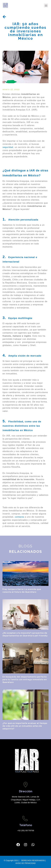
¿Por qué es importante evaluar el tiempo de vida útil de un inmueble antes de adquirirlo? (25, 726)
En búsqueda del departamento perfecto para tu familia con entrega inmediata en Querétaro (25, 680)
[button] (46, 5)
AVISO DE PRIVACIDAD (26, 863)
